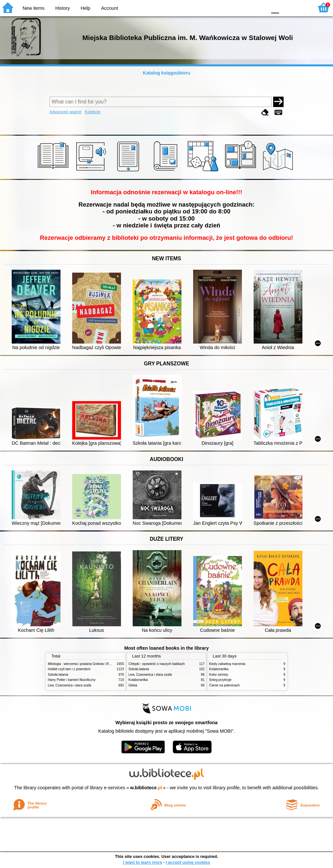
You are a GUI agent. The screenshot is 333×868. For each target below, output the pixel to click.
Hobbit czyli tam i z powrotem (69, 669)
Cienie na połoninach (224, 685)
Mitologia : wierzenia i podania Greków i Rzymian (84, 664)
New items (34, 8)
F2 (301, 7)
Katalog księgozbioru (166, 73)
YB (247, 7)
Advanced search (66, 112)
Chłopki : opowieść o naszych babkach (157, 664)
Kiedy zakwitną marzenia (227, 664)
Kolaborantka (138, 680)
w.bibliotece (146, 788)
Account (110, 8)
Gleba (133, 685)
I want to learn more (143, 862)
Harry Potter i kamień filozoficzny (72, 680)
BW (234, 7)
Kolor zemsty (219, 675)
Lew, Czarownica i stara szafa (69, 685)
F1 (286, 7)
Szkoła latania (58, 675)
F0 (275, 7)
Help (86, 8)
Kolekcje (92, 112)
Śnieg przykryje (220, 680)
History (63, 8)
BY (260, 7)
